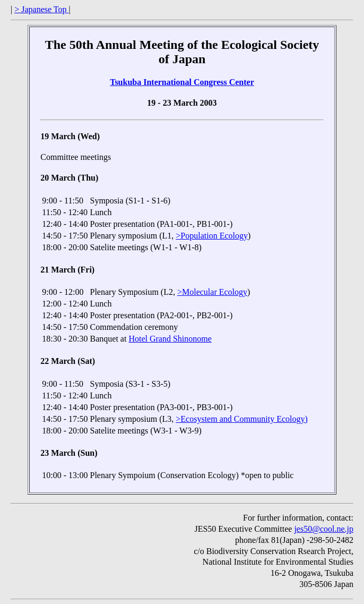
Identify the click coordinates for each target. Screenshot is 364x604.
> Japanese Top (41, 9)
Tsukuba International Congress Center (182, 82)
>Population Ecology (212, 236)
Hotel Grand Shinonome (170, 339)
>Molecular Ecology (212, 292)
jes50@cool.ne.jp (324, 529)
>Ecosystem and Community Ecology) (242, 419)
